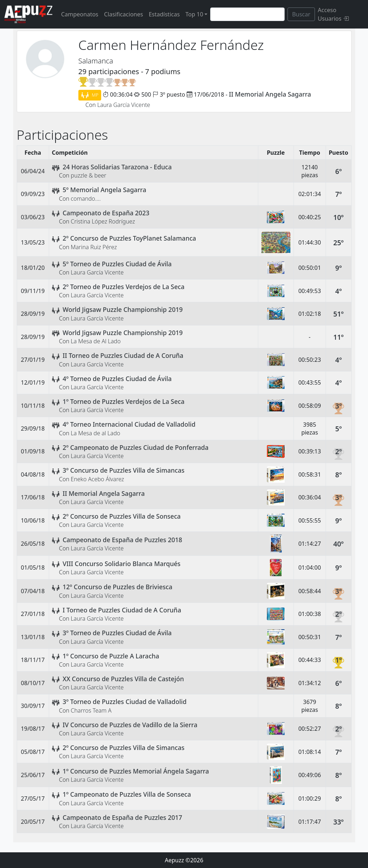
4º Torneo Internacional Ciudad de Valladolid (129, 424)
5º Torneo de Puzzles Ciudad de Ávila (117, 264)
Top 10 (195, 14)
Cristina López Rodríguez (103, 221)
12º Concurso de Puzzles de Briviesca (118, 587)
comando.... (86, 199)
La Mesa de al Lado (96, 433)
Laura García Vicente (124, 105)
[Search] (247, 14)
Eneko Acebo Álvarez (98, 479)
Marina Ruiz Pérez (94, 247)
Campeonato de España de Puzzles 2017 (123, 817)
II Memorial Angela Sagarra (270, 94)
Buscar (301, 14)
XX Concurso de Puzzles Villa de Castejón (123, 679)
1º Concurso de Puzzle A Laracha (111, 656)
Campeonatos (80, 14)
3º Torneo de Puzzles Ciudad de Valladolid (125, 702)
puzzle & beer (89, 175)
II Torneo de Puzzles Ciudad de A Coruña (123, 355)
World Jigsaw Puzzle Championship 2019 (123, 309)
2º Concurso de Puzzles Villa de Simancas (124, 748)
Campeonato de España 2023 (106, 213)
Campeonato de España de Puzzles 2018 (123, 540)
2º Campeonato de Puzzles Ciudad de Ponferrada (136, 447)
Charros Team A (91, 710)
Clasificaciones (123, 14)
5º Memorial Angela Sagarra (105, 190)
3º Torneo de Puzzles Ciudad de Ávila (117, 633)
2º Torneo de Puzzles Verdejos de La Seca (124, 287)
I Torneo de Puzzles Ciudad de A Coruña (122, 610)
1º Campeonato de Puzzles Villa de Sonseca (127, 794)
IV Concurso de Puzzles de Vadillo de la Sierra (130, 725)
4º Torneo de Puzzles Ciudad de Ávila (117, 379)
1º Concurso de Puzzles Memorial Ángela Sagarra (136, 771)
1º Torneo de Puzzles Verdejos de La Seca (124, 401)
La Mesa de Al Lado (96, 341)
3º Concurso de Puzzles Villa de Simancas (124, 470)
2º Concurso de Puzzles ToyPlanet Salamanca (129, 238)
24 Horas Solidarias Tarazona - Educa (117, 167)
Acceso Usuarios (333, 14)
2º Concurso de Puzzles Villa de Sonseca (122, 516)
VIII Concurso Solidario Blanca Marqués (122, 564)
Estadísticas (164, 14)
